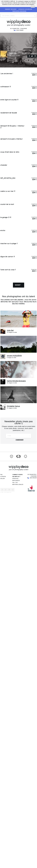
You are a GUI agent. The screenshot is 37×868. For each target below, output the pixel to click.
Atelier (3, 853)
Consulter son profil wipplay (29, 54)
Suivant (19, 660)
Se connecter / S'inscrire (18, 29)
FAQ (1, 849)
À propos (3, 851)
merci (33, 7)
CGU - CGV (15, 857)
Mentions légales (18, 859)
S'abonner (20, 814)
